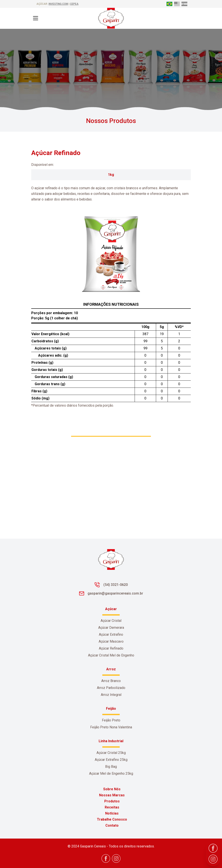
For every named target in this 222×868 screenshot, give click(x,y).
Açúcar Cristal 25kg (111, 753)
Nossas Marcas (112, 795)
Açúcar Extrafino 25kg (111, 760)
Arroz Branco (111, 681)
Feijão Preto (111, 720)
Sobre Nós (112, 789)
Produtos (112, 801)
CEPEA (74, 4)
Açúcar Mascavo (111, 641)
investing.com (58, 4)
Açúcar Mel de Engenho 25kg (111, 773)
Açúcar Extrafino (111, 634)
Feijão (111, 709)
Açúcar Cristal (111, 621)
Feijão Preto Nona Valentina (111, 727)
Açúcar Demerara (111, 628)
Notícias (112, 813)
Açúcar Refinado (111, 648)
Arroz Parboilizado (111, 688)
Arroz (111, 669)
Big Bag (111, 767)
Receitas (112, 807)
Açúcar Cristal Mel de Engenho (111, 655)
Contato (112, 825)
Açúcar (111, 609)
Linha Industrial (111, 741)
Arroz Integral (111, 695)
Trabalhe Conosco (112, 819)
